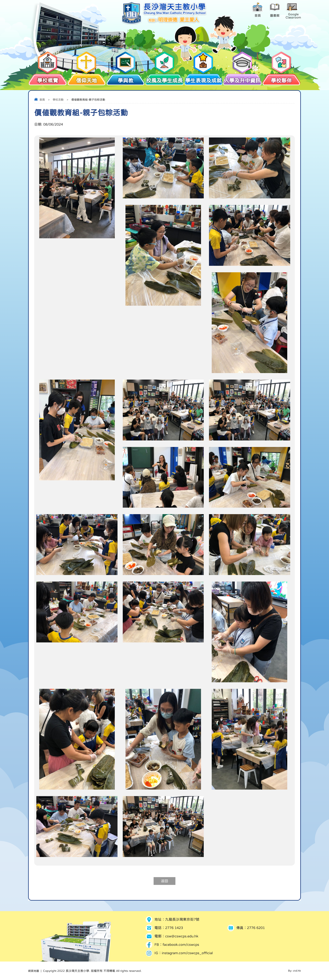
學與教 (125, 78)
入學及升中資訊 (242, 78)
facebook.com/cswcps (181, 945)
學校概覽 (48, 78)
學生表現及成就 (204, 78)
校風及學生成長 (164, 78)
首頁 (42, 100)
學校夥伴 (281, 78)
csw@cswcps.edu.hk (182, 936)
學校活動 (58, 100)
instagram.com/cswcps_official (187, 953)
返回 (164, 881)
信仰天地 (87, 78)
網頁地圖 (34, 971)
